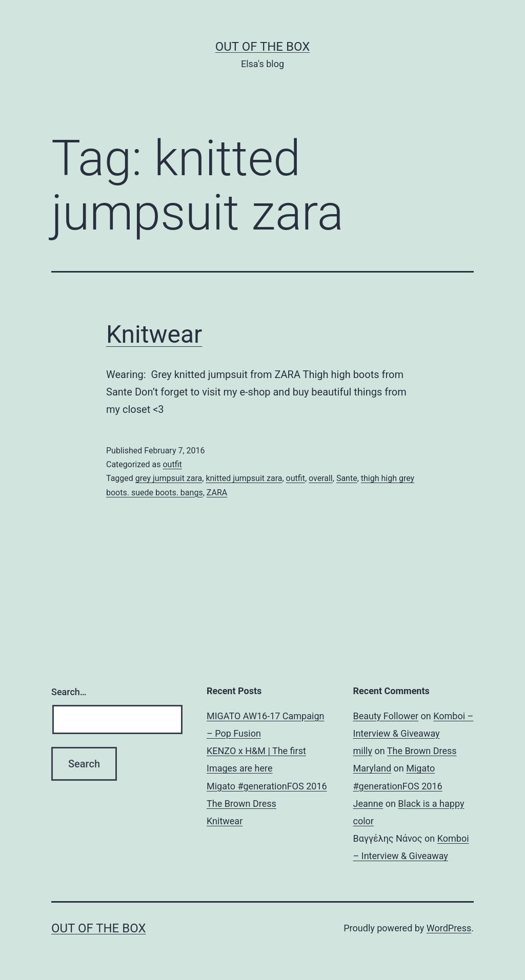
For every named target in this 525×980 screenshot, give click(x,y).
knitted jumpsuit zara (244, 478)
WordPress (449, 928)
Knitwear (154, 334)
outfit (172, 464)
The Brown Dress (241, 804)
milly (363, 751)
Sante (347, 478)
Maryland (372, 768)
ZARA (217, 493)
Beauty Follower (386, 716)
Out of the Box (262, 47)
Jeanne (368, 804)
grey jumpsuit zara (169, 478)
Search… (69, 692)
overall (321, 478)
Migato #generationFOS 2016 (267, 786)
